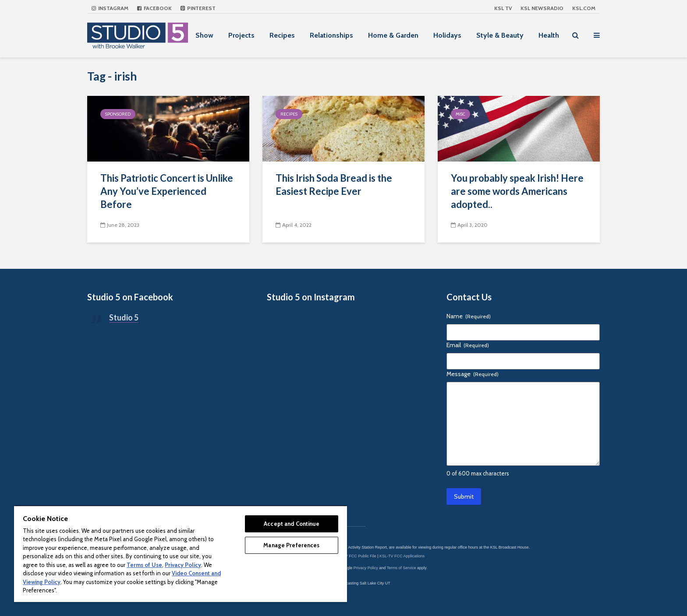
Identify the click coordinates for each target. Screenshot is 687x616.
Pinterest (198, 8)
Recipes (282, 35)
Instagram (110, 8)
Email (468, 345)
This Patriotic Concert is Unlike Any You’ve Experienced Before (167, 191)
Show (204, 35)
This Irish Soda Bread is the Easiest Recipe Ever (334, 185)
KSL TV (503, 8)
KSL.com (584, 8)
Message (473, 374)
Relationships (331, 35)
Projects (241, 35)
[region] (181, 554)
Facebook (154, 8)
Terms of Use (144, 565)
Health (549, 35)
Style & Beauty (500, 35)
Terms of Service (402, 568)
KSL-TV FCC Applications (402, 556)
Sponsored (118, 114)
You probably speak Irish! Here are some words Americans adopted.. (517, 191)
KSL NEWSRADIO (542, 8)
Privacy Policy (366, 568)
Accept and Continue (291, 524)
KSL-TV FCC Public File (355, 556)
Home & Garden (393, 35)
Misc (460, 114)
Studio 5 (124, 317)
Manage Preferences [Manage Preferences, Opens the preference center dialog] (291, 545)
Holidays (447, 35)
